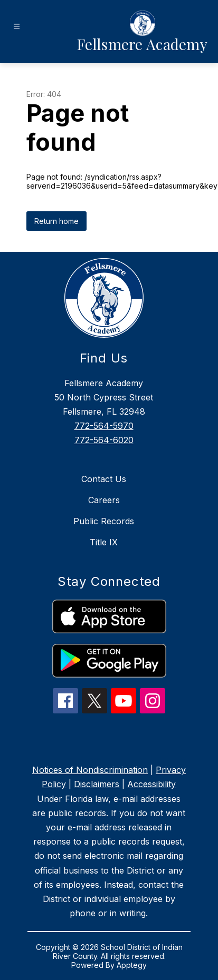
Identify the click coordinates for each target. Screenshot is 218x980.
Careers (104, 500)
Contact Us (104, 479)
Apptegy (132, 965)
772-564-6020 (104, 440)
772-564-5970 (104, 426)
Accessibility (151, 784)
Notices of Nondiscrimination (90, 770)
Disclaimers (97, 784)
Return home (56, 221)
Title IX (104, 542)
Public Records (104, 521)
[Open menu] (17, 27)
